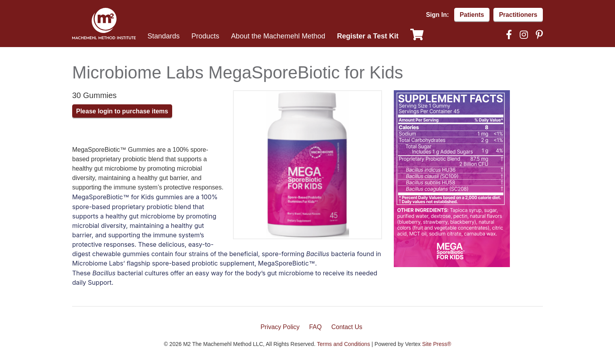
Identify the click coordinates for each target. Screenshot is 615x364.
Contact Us (347, 327)
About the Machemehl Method (278, 36)
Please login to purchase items (122, 111)
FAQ (315, 327)
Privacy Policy (280, 327)
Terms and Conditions (343, 344)
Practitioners (518, 15)
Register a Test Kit (368, 36)
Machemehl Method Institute (104, 24)
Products (205, 36)
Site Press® (437, 344)
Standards (164, 36)
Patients (472, 15)
